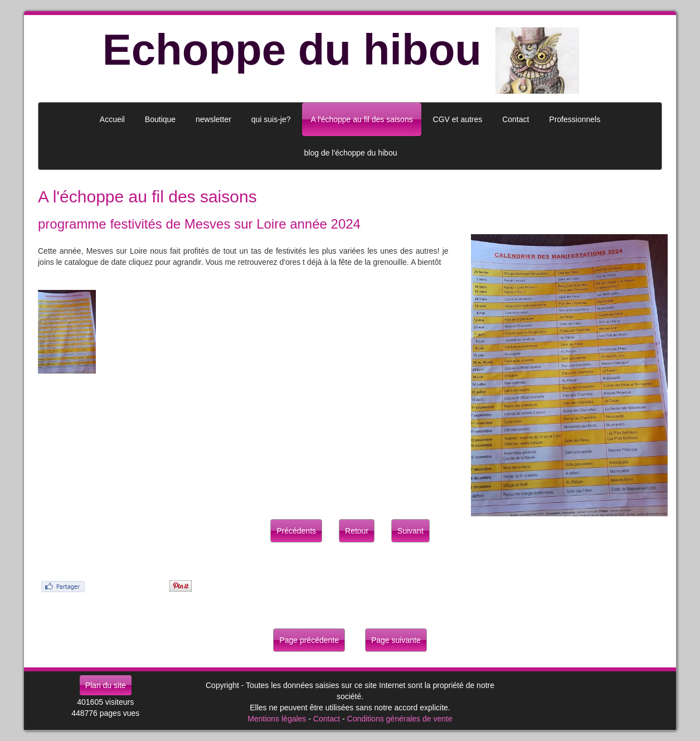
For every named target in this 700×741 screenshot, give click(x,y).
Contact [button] (516, 119)
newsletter (213, 119)
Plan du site (106, 685)
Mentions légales (277, 719)
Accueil (112, 119)
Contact (327, 719)
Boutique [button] (160, 119)
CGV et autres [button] (458, 119)
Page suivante (396, 640)
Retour (357, 531)
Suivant (410, 531)
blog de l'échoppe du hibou (351, 153)
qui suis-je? (271, 119)
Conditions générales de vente (400, 719)
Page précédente (309, 640)
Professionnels (575, 119)
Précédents (296, 531)
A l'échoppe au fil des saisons (361, 119)
